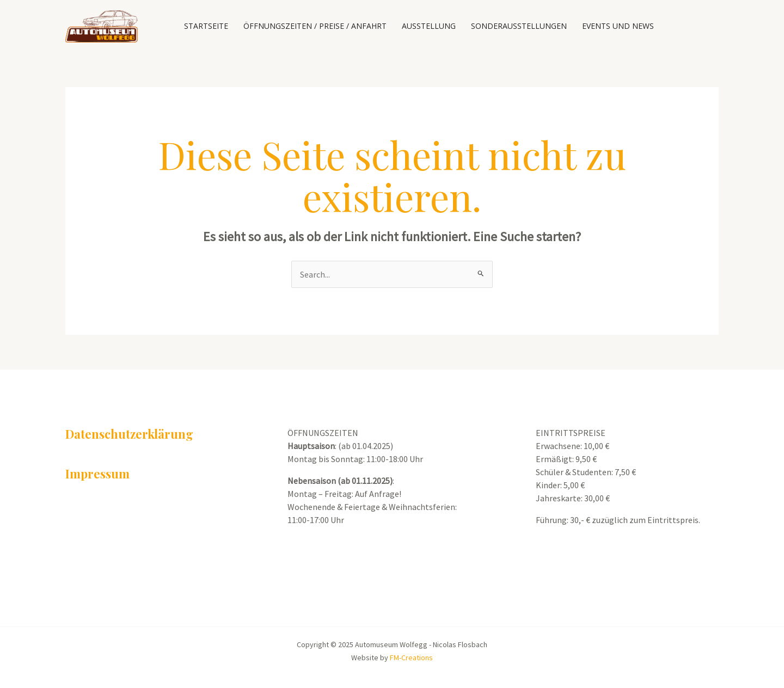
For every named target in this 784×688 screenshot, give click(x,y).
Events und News (618, 26)
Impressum (97, 474)
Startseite (206, 26)
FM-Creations (411, 658)
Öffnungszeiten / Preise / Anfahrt (315, 26)
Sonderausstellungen (519, 26)
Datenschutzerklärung (129, 434)
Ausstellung (429, 26)
